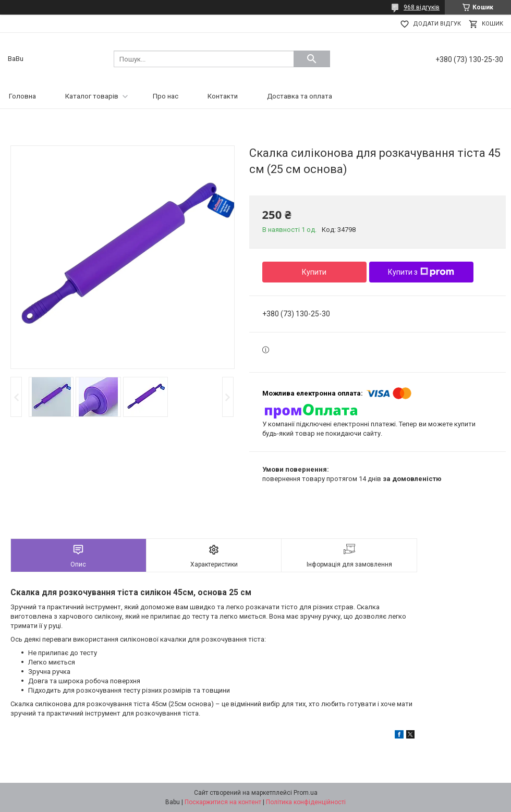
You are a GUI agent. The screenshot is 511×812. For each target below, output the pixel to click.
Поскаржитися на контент (223, 802)
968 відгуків (422, 7)
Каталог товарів (92, 96)
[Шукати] (312, 59)
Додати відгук (437, 24)
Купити (314, 272)
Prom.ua (306, 793)
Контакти (223, 96)
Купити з (421, 272)
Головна (22, 96)
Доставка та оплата (300, 96)
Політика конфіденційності (306, 802)
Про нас (166, 96)
